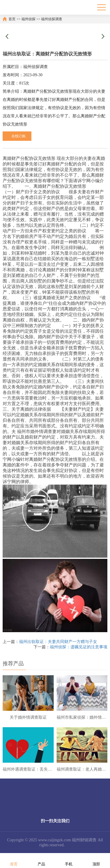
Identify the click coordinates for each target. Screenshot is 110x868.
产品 (41, 860)
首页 (12, 19)
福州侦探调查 (52, 19)
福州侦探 (28, 19)
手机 (69, 860)
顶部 (96, 860)
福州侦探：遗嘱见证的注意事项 (79, 647)
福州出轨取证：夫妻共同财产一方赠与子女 (58, 642)
